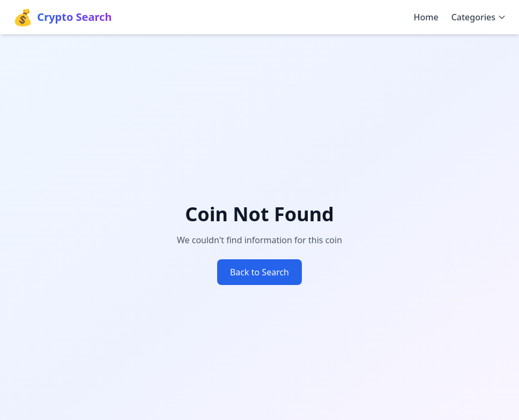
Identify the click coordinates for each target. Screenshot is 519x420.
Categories (479, 17)
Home (426, 17)
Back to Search (259, 272)
